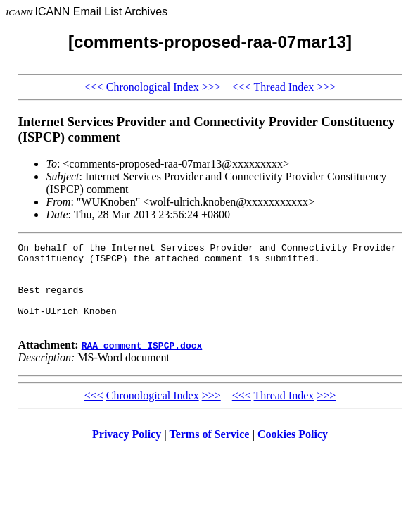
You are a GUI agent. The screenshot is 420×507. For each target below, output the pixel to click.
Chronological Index (153, 87)
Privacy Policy (127, 451)
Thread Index (284, 87)
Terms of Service (209, 451)
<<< (94, 87)
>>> (211, 87)
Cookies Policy (293, 451)
